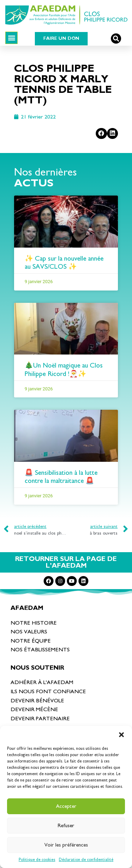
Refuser (66, 826)
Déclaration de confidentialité (86, 860)
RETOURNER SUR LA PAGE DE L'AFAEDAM (66, 562)
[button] (121, 735)
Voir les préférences (66, 845)
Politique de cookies (37, 860)
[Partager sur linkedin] (113, 134)
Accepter (66, 806)
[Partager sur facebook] (101, 134)
